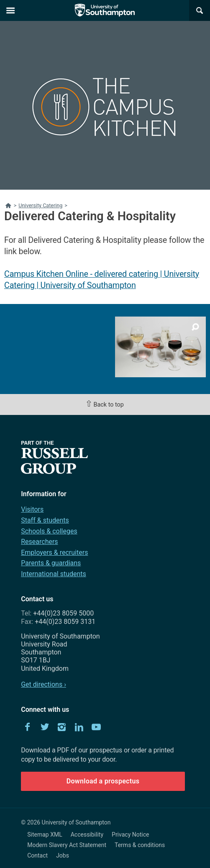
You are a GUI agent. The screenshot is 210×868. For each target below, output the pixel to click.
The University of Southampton (105, 10)
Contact (37, 855)
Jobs (63, 855)
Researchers (39, 542)
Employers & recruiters (54, 552)
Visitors (32, 509)
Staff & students (45, 520)
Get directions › (44, 684)
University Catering (40, 205)
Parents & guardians (51, 563)
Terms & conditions (140, 845)
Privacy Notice (130, 835)
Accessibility (87, 835)
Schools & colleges (49, 531)
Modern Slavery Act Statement (67, 845)
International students (54, 574)
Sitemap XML (45, 835)
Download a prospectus (103, 781)
